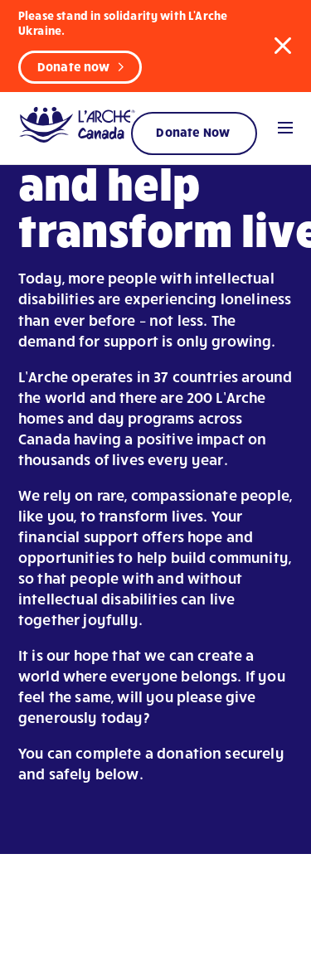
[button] (283, 45)
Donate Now (193, 132)
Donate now (74, 66)
